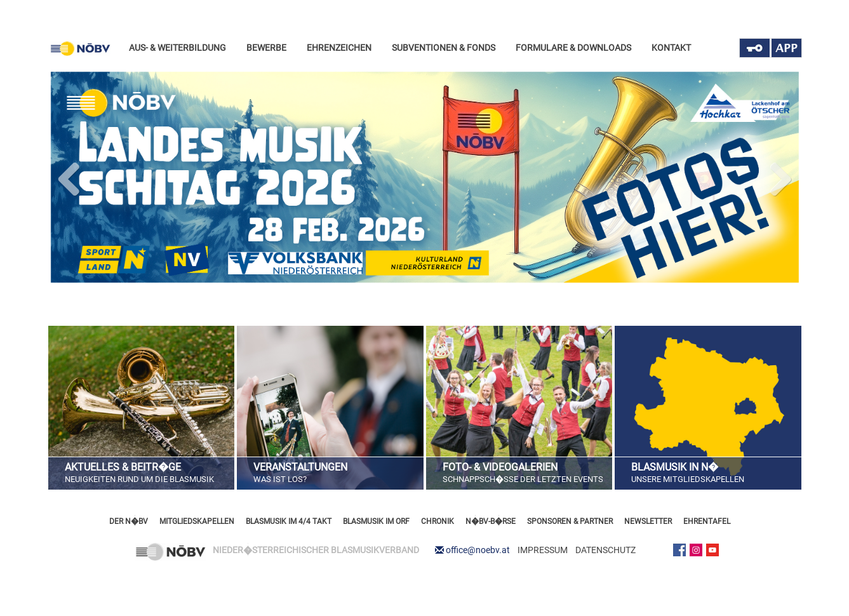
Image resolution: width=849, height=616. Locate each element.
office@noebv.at (478, 550)
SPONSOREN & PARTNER (570, 521)
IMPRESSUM (543, 550)
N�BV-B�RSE (491, 521)
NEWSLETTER (648, 521)
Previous (70, 177)
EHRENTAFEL (707, 521)
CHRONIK (438, 521)
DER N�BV (129, 521)
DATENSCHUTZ (605, 550)
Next (780, 177)
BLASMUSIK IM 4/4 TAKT (289, 521)
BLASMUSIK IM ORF (376, 521)
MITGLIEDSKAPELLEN (197, 521)
